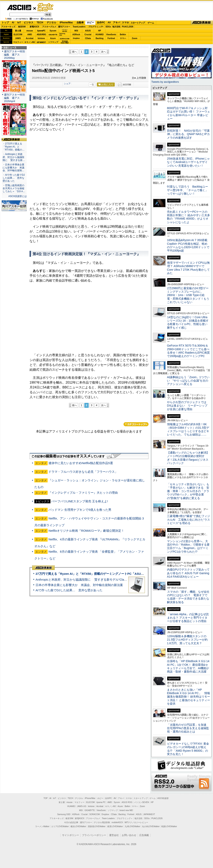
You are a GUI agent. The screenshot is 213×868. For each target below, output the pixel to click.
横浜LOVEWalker (78, 826)
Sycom (53, 31)
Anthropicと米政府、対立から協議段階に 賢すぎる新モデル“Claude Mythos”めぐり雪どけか (99, 580)
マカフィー (18, 42)
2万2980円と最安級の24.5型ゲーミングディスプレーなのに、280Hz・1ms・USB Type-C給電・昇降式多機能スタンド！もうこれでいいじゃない (188, 295)
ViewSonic (111, 35)
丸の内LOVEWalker (151, 826)
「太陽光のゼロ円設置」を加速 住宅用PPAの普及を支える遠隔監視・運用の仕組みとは (188, 728)
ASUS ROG (41, 35)
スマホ (125, 23)
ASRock (76, 35)
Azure (53, 38)
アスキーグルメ (49, 27)
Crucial (88, 35)
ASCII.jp (19, 7)
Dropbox (76, 38)
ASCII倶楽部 (202, 23)
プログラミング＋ (125, 818)
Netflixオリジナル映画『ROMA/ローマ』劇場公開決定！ (86, 531)
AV (109, 23)
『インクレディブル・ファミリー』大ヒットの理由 (83, 493)
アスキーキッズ (8, 27)
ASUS (88, 31)
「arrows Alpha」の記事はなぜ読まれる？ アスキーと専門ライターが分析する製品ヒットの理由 (188, 618)
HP (100, 31)
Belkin (123, 35)
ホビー (90, 23)
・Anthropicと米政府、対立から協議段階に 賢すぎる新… (14, 157)
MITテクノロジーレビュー (136, 822)
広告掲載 (144, 835)
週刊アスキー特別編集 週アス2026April (14, 98)
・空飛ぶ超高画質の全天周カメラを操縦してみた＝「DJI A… (14, 188)
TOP (46, 798)
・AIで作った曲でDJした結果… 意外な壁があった (14, 178)
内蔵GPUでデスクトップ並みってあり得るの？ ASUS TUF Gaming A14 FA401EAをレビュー (188, 573)
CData (88, 38)
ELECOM (18, 35)
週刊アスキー (64, 27)
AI (13, 23)
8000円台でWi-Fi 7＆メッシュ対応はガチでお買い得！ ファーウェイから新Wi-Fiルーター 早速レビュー (188, 113)
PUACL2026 (128, 27)
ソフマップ (53, 42)
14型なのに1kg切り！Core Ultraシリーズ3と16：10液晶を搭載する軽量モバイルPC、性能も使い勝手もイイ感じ (188, 322)
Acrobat (30, 38)
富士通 (18, 31)
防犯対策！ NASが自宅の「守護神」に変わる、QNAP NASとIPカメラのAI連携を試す (188, 134)
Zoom (135, 38)
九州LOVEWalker (133, 826)
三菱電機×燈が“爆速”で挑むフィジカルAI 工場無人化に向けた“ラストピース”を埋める (188, 520)
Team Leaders (108, 818)
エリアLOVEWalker (60, 826)
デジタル (51, 23)
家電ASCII (34, 27)
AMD (30, 35)
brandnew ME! (65, 42)
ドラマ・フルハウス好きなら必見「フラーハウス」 (83, 472)
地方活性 (116, 27)
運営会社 (114, 835)
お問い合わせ (129, 835)
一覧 (92, 85)
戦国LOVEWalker (169, 826)
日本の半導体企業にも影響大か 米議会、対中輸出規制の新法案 (79, 585)
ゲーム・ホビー (46, 7)
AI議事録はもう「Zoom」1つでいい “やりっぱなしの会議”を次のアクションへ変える (188, 381)
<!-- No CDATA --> (89, 167)
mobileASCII (117, 822)
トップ (5, 23)
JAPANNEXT (41, 42)
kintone (41, 38)
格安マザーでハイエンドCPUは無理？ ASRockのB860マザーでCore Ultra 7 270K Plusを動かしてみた (188, 268)
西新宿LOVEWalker (97, 826)
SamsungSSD (62, 34)
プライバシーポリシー (94, 835)
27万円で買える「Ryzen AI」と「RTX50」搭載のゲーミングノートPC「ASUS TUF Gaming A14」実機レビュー (112, 574)
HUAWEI (100, 35)
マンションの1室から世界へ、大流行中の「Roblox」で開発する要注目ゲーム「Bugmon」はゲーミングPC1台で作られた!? (188, 546)
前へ (75, 52)
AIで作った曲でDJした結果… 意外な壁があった (69, 590)
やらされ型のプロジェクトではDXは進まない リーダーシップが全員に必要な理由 (187, 406)
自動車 (80, 23)
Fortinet (111, 38)
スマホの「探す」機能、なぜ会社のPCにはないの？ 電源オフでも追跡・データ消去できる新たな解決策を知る (188, 597)
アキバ (117, 23)
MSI (76, 31)
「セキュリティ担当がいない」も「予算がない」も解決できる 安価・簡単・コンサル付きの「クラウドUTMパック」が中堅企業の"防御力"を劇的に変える (188, 491)
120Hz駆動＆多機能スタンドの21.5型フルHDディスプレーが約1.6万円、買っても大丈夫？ (187, 640)
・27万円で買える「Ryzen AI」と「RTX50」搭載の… (14, 147)
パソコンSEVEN (65, 30)
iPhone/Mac (66, 23)
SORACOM (95, 814)
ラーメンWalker (42, 826)
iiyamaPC (41, 31)
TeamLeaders (79, 27)
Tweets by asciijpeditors (165, 82)
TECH (40, 23)
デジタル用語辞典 (102, 822)
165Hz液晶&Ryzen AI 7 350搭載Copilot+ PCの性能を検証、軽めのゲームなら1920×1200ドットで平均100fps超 (188, 245)
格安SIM (22, 27)
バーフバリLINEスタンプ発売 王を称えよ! (80, 501)
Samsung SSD (64, 814)
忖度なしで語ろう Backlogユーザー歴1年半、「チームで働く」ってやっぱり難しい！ (187, 190)
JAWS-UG (82, 806)
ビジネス (29, 23)
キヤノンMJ (30, 42)
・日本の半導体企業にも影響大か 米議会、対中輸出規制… (13, 168)
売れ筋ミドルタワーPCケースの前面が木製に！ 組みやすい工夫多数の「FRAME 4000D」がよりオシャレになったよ (188, 217)
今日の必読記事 (71, 822)
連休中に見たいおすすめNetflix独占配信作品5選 (81, 463)
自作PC (101, 23)
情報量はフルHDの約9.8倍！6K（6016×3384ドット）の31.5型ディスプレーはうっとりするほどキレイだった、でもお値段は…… (188, 429)
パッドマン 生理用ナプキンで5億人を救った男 (80, 510)
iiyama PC (101, 802)
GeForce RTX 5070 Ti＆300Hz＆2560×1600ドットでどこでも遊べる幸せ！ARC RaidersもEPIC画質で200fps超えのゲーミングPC (188, 351)
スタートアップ (138, 23)
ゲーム (151, 23)
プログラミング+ (96, 27)
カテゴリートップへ (136, 424)
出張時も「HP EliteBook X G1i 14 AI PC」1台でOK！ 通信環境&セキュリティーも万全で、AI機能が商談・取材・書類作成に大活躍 (188, 666)
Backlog (100, 38)
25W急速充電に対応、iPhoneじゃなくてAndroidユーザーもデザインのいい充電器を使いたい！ (188, 162)
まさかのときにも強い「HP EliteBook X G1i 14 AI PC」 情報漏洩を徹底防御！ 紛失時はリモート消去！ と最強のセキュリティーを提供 (188, 697)
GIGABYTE (53, 35)
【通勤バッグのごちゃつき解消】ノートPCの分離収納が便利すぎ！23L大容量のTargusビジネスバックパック (188, 458)
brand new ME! (126, 810)
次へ (103, 52)
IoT (19, 23)
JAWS (18, 38)
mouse (30, 31)
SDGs (108, 27)
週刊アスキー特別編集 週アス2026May (14, 55)
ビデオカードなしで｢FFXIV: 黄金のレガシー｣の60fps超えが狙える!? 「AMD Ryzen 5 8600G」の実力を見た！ (188, 749)
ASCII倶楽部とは (17, 196)
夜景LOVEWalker (115, 826)
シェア (67, 84)
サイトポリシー (71, 835)
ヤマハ (123, 38)
